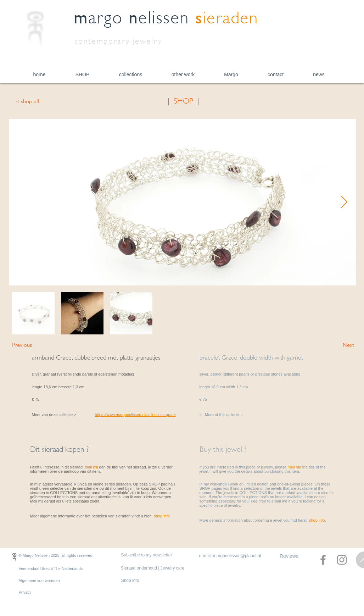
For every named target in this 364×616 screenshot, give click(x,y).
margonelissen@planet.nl (237, 556)
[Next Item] (344, 202)
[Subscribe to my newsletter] (147, 555)
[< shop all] (39, 101)
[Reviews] (289, 556)
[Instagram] (342, 560)
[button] (83, 75)
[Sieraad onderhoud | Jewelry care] (153, 568)
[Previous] (35, 345)
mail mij (91, 467)
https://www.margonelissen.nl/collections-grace (135, 415)
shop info (162, 516)
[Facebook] (323, 560)
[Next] (336, 345)
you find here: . (305, 520)
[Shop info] (130, 581)
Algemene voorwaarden (39, 581)
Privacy (25, 592)
